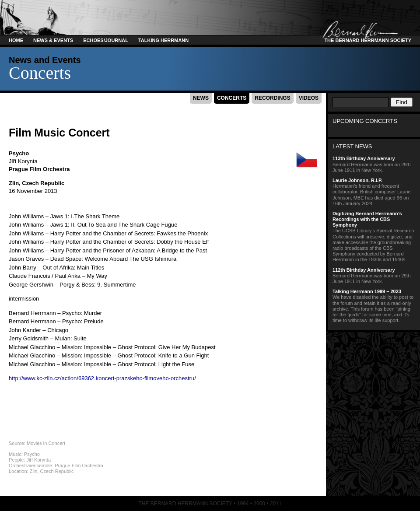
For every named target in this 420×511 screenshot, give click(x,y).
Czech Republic (43, 183)
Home (16, 40)
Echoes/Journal (106, 40)
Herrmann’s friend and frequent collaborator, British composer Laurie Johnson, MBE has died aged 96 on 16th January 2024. (374, 192)
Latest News (352, 146)
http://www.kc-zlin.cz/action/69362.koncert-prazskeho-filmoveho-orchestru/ (102, 378)
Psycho (19, 153)
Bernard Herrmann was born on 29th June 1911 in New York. (374, 164)
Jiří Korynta (23, 161)
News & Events (53, 40)
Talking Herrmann (163, 40)
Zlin (14, 183)
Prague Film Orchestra (39, 169)
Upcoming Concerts (365, 121)
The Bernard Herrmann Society (366, 40)
